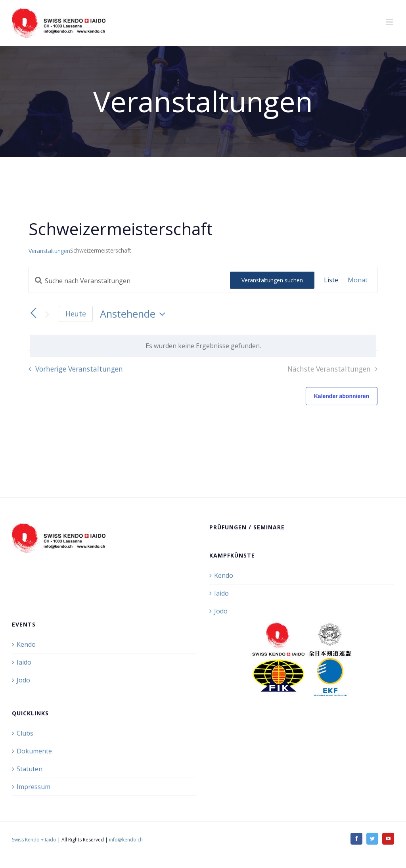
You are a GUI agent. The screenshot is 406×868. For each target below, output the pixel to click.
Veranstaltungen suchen (272, 280)
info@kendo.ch (126, 840)
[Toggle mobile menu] (390, 22)
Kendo (224, 575)
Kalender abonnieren (342, 396)
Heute (76, 314)
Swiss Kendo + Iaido (34, 840)
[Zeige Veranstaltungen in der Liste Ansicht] (331, 280)
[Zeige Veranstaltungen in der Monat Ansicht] (358, 280)
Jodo (221, 611)
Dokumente (34, 751)
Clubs (25, 733)
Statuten (30, 769)
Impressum (34, 787)
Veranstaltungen (49, 251)
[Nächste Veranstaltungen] (47, 314)
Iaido (221, 593)
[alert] (203, 346)
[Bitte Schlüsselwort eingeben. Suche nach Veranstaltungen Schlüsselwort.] (129, 281)
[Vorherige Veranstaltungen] (33, 313)
